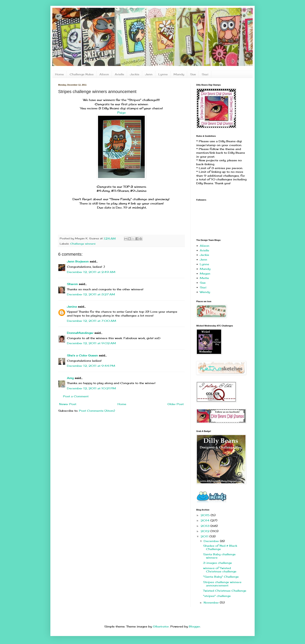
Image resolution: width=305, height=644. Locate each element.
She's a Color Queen (82, 355)
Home (59, 74)
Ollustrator (161, 626)
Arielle (119, 74)
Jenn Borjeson (78, 261)
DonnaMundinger (80, 333)
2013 (206, 526)
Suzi (205, 74)
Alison (104, 74)
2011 (205, 536)
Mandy (179, 74)
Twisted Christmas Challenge (225, 591)
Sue (193, 74)
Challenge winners (83, 244)
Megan (205, 273)
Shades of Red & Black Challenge (220, 547)
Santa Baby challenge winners (219, 556)
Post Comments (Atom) (97, 411)
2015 (206, 515)
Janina (72, 307)
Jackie (135, 74)
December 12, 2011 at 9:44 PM (91, 366)
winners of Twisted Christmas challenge (220, 570)
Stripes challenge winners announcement (222, 584)
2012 (206, 531)
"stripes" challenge (217, 596)
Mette (204, 278)
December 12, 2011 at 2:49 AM (91, 272)
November (212, 602)
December (212, 541)
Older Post (176, 404)
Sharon (72, 284)
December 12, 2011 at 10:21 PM (91, 388)
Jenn (149, 74)
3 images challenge (217, 563)
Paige (121, 113)
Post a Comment (76, 396)
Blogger (195, 626)
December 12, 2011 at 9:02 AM (91, 343)
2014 (206, 520)
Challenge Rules (82, 74)
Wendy (205, 292)
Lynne (163, 74)
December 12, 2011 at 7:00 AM (92, 321)
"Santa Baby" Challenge (221, 577)
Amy (70, 378)
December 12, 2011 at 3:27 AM (91, 294)
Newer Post (68, 404)
